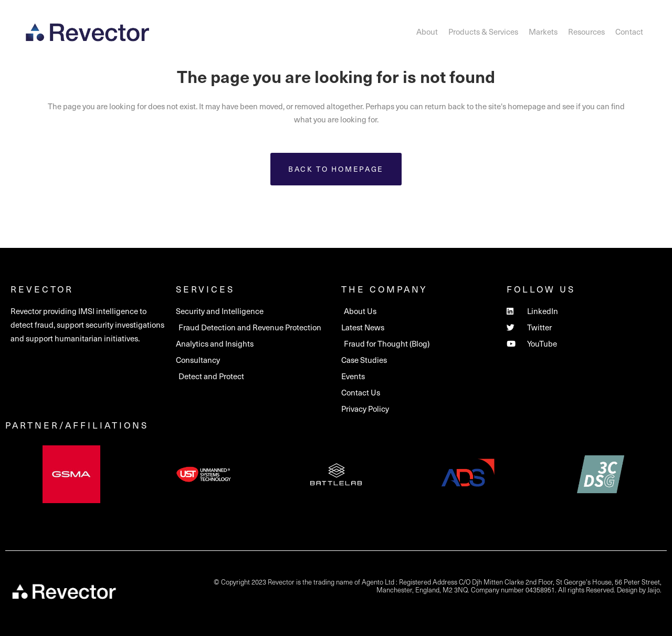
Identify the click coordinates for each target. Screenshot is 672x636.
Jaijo (654, 590)
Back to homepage (336, 169)
